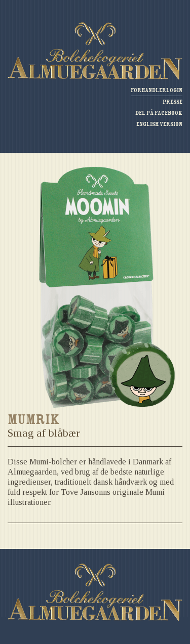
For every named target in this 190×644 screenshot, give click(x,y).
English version (159, 124)
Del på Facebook (159, 113)
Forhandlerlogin (157, 90)
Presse (173, 102)
